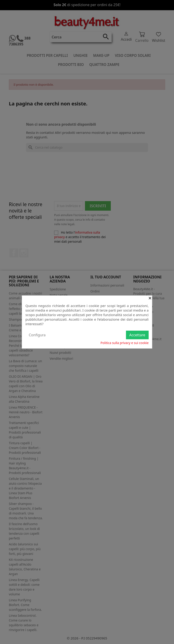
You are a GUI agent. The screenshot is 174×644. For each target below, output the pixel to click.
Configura (37, 335)
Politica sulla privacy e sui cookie (125, 343)
